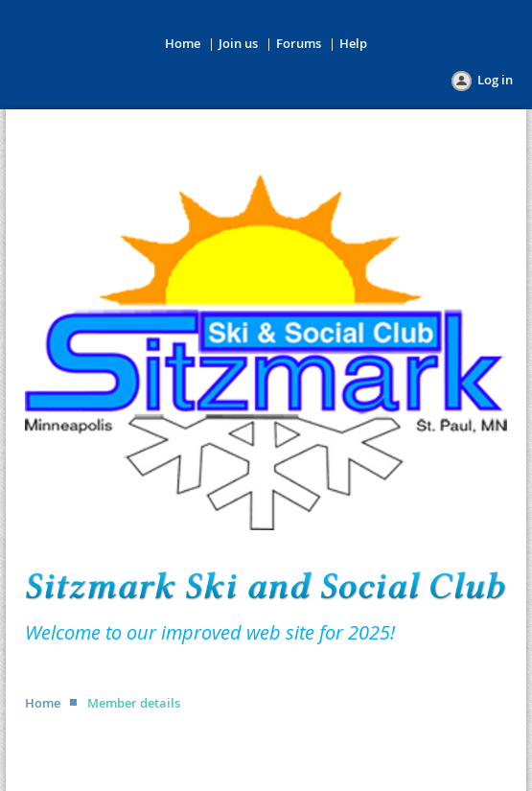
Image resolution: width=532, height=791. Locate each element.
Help (353, 43)
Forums (299, 43)
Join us (238, 43)
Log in (495, 80)
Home (183, 43)
